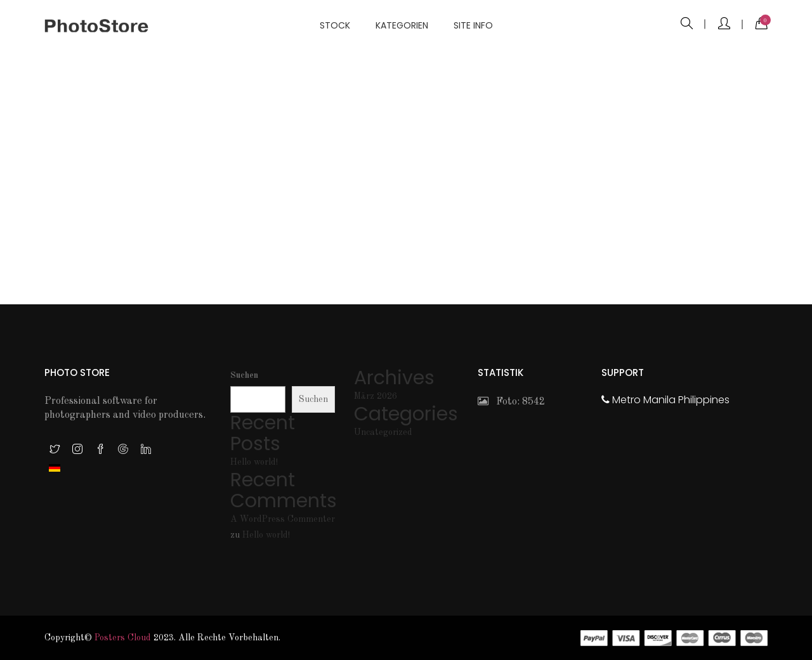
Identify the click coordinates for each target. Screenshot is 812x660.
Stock (335, 25)
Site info (473, 25)
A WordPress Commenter (283, 519)
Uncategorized (383, 432)
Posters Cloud (123, 638)
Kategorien (402, 25)
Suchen (244, 375)
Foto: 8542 (511, 402)
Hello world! (254, 462)
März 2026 (376, 396)
